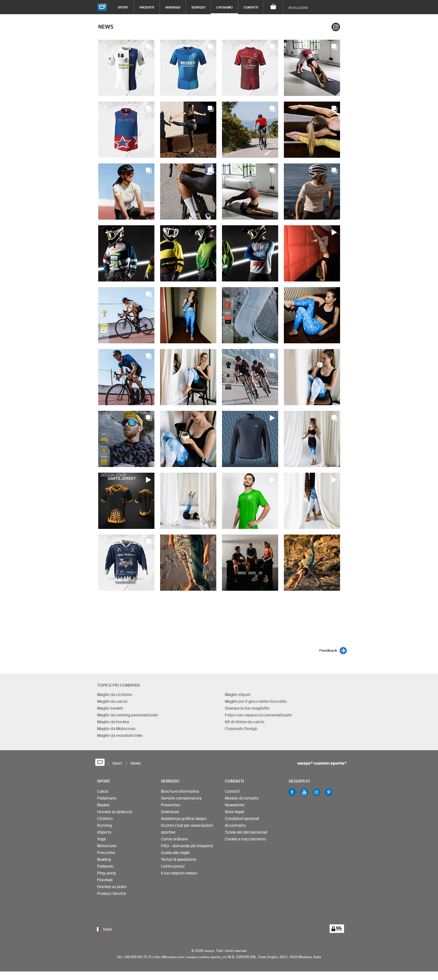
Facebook (292, 792)
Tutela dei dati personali (246, 832)
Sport (123, 7)
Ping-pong (106, 873)
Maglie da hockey (113, 722)
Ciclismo (105, 819)
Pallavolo (105, 866)
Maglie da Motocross (116, 729)
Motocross (107, 846)
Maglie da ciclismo (115, 695)
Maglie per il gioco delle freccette (256, 701)
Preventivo (171, 805)
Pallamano (107, 798)
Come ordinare (174, 839)
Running (105, 825)
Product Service (112, 893)
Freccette (106, 853)
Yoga (101, 839)
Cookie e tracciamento (245, 839)
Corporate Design (241, 729)
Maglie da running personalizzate (128, 715)
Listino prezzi (173, 866)
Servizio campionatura (181, 798)
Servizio (198, 7)
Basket (103, 805)
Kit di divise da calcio (245, 722)
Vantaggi (173, 7)
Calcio (103, 791)
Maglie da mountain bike (120, 735)
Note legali (234, 812)
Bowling (104, 859)
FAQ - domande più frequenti (187, 846)
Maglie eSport (238, 695)
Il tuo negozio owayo (179, 873)
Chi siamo (224, 7)
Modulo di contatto (242, 798)
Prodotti (147, 7)
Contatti (251, 7)
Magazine (298, 8)
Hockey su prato (112, 887)
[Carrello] (274, 7)
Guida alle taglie (175, 853)
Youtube (304, 792)
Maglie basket (110, 708)
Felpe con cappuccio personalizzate (258, 715)
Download (170, 812)
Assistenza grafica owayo (184, 819)
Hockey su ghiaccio (115, 812)
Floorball (105, 880)
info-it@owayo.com (169, 957)
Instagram (336, 27)
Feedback (328, 650)
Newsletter (235, 805)
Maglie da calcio (112, 701)
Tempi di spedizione (179, 859)
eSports (104, 832)
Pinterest (329, 792)
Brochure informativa (180, 791)
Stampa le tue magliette (247, 708)
